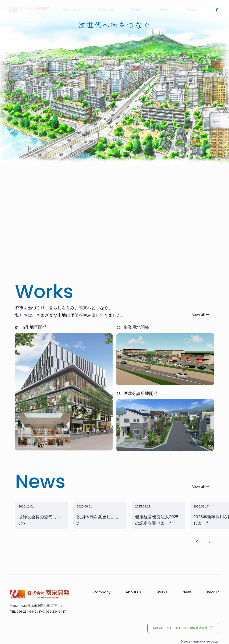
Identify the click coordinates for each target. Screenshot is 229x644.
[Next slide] (209, 542)
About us (133, 592)
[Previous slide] (198, 542)
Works (162, 592)
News (187, 592)
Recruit (213, 592)
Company (102, 592)
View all (198, 315)
